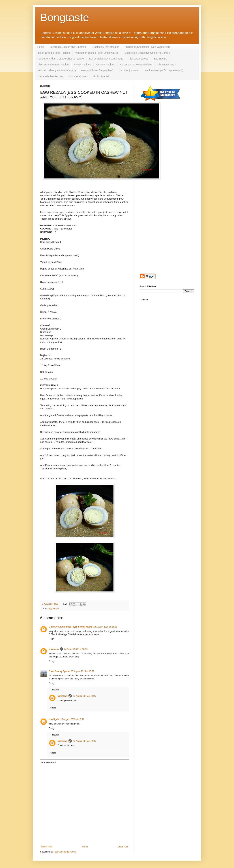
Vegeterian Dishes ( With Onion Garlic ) (97, 53)
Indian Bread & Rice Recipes (54, 53)
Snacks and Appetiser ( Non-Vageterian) (147, 47)
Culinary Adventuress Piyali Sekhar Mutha (71, 627)
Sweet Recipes (82, 65)
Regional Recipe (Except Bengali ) (164, 70)
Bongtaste (65, 17)
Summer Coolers (78, 76)
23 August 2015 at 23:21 (105, 627)
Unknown (54, 649)
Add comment (49, 762)
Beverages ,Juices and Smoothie (68, 47)
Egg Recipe (160, 59)
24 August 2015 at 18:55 (76, 649)
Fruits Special (101, 76)
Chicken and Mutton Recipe (53, 65)
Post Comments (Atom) (65, 852)
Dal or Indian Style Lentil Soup (106, 59)
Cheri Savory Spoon (59, 671)
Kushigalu (54, 719)
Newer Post (47, 847)
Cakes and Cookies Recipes (136, 65)
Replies (56, 690)
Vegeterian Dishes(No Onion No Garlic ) (147, 53)
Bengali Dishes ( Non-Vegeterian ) (57, 70)
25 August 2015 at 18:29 (82, 671)
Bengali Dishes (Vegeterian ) (97, 70)
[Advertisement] (167, 163)
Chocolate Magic (167, 65)
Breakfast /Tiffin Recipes (106, 47)
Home (41, 47)
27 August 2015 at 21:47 (85, 696)
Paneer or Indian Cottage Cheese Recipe (61, 59)
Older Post (123, 847)
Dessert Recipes (106, 65)
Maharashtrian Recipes (51, 76)
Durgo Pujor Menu (129, 70)
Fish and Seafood (139, 59)
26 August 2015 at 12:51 (72, 719)
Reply (52, 639)
